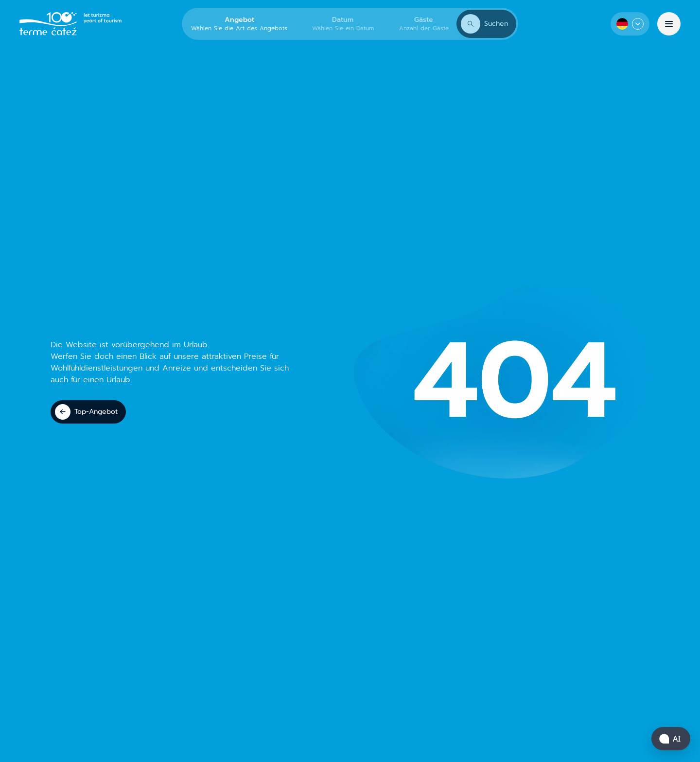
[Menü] (669, 24)
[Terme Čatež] (70, 24)
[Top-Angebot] (88, 412)
